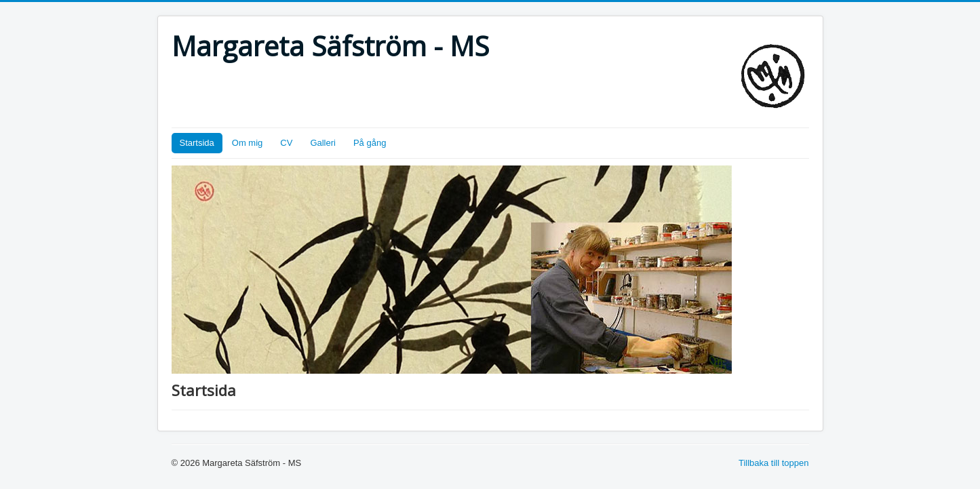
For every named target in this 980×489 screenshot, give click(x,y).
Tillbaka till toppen (774, 463)
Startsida (197, 143)
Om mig (248, 143)
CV (286, 143)
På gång (370, 143)
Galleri (323, 143)
